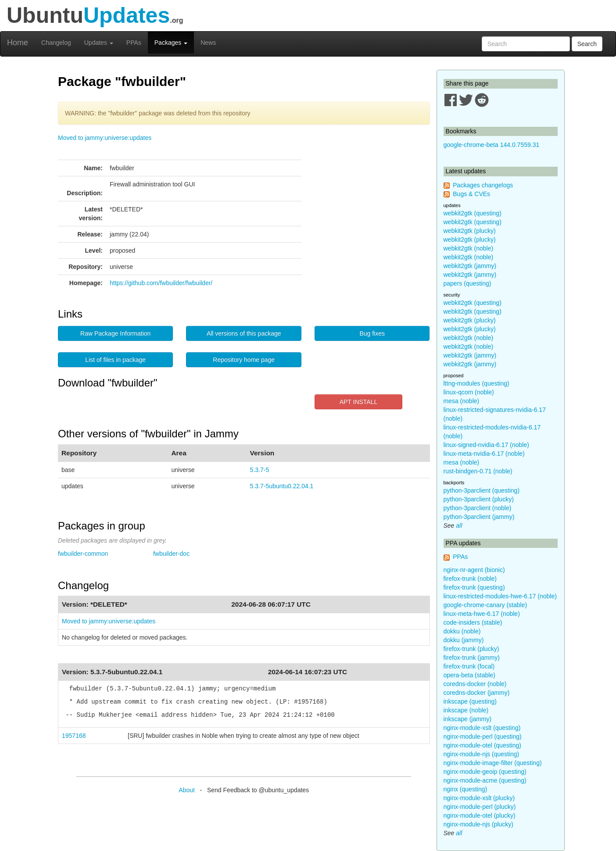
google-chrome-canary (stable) (485, 605)
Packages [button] (171, 43)
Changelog (56, 43)
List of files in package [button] (115, 360)
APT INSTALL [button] (359, 402)
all (459, 526)
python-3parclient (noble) (478, 508)
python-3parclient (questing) (482, 490)
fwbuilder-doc (171, 554)
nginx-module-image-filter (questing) (493, 763)
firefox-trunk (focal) (469, 666)
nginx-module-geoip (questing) (485, 772)
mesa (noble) (462, 401)
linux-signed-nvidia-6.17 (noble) (486, 445)
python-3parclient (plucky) (479, 499)
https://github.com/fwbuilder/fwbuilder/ (161, 283)
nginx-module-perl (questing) (483, 737)
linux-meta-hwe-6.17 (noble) (482, 614)
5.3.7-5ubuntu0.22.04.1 (282, 486)
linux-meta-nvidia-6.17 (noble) (484, 454)
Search (587, 44)
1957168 (74, 736)
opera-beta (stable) (469, 675)
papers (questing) (467, 283)
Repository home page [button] (244, 360)
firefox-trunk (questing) (474, 587)
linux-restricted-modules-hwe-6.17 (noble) (500, 596)
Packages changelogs (483, 185)
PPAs (134, 43)
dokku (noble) (462, 631)
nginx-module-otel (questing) (482, 745)
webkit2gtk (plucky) (470, 231)
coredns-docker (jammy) (477, 693)
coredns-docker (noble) (475, 684)
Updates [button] (99, 43)
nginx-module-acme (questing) (485, 780)
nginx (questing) (466, 789)
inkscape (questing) (470, 701)
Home (18, 43)
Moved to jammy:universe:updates (105, 138)
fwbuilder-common (83, 554)
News (208, 43)
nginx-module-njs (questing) (482, 754)
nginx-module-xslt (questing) (482, 728)
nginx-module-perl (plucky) (480, 807)
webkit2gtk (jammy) (470, 266)
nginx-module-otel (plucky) (480, 815)
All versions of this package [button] (244, 333)
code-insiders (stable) (473, 622)
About (187, 790)
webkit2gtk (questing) (473, 213)
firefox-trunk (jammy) (472, 658)
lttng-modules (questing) (476, 383)
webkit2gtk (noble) (469, 248)
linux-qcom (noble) (469, 392)
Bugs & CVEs (471, 194)
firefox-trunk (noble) (470, 579)
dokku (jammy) (464, 640)
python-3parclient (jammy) (479, 517)
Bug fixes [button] (372, 333)
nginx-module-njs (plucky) (479, 824)
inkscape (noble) (466, 710)
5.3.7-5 (260, 470)
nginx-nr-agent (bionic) (474, 570)
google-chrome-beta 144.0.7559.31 (492, 145)
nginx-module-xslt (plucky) (479, 798)
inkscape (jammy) (468, 719)
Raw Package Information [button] (115, 333)
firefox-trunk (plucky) (471, 649)
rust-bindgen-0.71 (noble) (478, 471)
